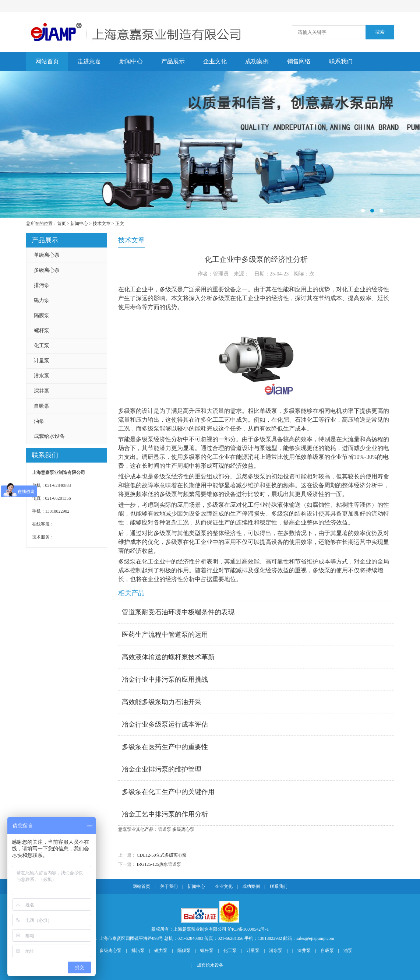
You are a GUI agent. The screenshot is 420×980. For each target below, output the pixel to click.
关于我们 (169, 886)
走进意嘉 (89, 61)
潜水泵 (42, 376)
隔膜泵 (42, 315)
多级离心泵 (47, 270)
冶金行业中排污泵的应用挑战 (165, 679)
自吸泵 (42, 406)
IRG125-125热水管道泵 (159, 864)
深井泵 (42, 391)
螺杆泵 (42, 331)
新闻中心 (131, 61)
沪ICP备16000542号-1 (248, 929)
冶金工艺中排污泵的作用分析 (165, 814)
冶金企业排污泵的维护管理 (162, 769)
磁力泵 (42, 300)
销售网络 (299, 61)
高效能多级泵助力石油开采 (162, 702)
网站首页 (47, 61)
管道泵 (165, 829)
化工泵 (42, 346)
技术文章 (102, 224)
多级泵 (168, 289)
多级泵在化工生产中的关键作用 (168, 792)
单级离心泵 (47, 255)
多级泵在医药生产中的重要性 (165, 747)
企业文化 (215, 61)
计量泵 (42, 361)
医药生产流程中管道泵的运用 (165, 635)
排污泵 (42, 285)
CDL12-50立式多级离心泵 (162, 855)
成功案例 (257, 61)
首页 (61, 224)
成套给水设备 (49, 436)
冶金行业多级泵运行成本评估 (165, 724)
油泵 (39, 421)
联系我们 (341, 61)
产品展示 (173, 61)
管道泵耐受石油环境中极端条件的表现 (178, 612)
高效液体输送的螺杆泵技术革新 (168, 657)
